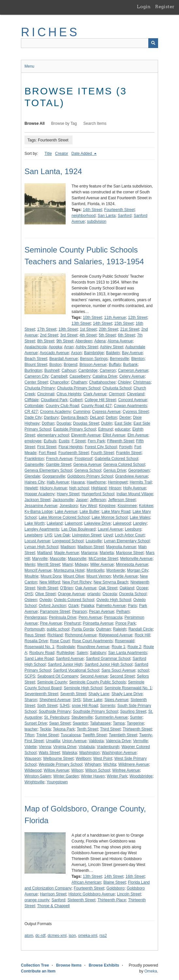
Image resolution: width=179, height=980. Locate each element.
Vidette (31, 747)
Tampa (119, 723)
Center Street (36, 382)
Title (48, 154)
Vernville (140, 741)
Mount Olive (74, 576)
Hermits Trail (141, 482)
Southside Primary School (95, 711)
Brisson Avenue (93, 365)
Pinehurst (72, 623)
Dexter (125, 417)
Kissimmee (127, 506)
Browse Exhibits (104, 965)
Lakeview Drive (98, 523)
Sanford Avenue (70, 659)
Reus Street (35, 635)
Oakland (127, 588)
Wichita (110, 764)
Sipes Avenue (116, 700)
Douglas (64, 423)
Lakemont (73, 523)
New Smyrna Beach (111, 582)
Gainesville (34, 465)
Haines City (34, 482)
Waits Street (49, 753)
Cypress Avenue (106, 412)
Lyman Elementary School (127, 541)
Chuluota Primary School (79, 388)
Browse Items (69, 965)
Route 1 (119, 647)
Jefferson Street (122, 500)
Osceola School (133, 594)
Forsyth (125, 447)
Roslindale (66, 647)
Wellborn (83, 759)
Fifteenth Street (121, 441)
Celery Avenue (132, 376)
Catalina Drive (105, 376)
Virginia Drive (65, 747)
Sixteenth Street (81, 900)
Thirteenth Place (112, 900)
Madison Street (91, 547)
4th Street (88, 335)
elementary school (53, 435)
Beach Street (36, 359)
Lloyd (108, 535)
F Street (79, 441)
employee (33, 441)
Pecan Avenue (101, 612)
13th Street (81, 323)
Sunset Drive (36, 723)
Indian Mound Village (135, 494)
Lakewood (122, 523)
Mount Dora (51, 576)
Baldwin (113, 353)
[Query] (89, 43)
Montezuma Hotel (69, 570)
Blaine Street (114, 882)
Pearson (80, 612)
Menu (29, 66)
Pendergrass (36, 617)
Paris (132, 606)
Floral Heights (71, 447)
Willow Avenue (57, 770)
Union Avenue (74, 741)
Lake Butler (90, 512)
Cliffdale (32, 400)
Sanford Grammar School (108, 659)
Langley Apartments (42, 529)
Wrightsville (34, 782)
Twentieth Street (123, 735)
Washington (89, 753)
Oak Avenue (86, 588)
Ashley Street (112, 347)
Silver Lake (93, 700)
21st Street (130, 329)
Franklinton (34, 459)
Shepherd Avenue (55, 700)
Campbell (59, 376)
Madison (68, 547)
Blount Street (36, 365)
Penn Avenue (90, 617)
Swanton (80, 723)
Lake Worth (34, 523)
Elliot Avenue (114, 435)
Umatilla (53, 741)
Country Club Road (62, 406)
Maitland (45, 553)
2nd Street (49, 335)
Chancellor (59, 382)
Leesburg (133, 529)
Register (165, 7)
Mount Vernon (98, 576)
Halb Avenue (58, 482)
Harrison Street (53, 894)
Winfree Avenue (126, 770)
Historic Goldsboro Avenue (92, 894)
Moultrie (32, 576)
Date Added (82, 154)
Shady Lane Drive (127, 694)
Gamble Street (58, 465)
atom (29, 936)
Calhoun (69, 370)
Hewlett (31, 488)
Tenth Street (87, 729)
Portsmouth (34, 629)
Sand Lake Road (39, 659)
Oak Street (108, 588)
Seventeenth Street (41, 694)
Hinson (115, 488)
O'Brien (67, 588)
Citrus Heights (69, 394)
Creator (62, 154)
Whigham (93, 764)
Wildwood (33, 770)
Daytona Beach (74, 417)
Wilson (77, 770)
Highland (99, 488)
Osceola (110, 594)
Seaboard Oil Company (58, 676)
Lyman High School (41, 547)
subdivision (97, 221)
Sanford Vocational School (76, 670)
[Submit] (153, 43)
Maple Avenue (67, 553)
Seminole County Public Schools (98, 682)
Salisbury (98, 653)
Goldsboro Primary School (90, 476)
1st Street (88, 329)
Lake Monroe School (109, 517)
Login (144, 7)
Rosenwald (125, 641)
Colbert (76, 400)
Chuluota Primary (40, 388)
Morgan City (138, 570)
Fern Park (96, 441)
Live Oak (62, 535)
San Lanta (107, 216)
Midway (81, 564)
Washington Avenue (119, 753)
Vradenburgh (108, 747)
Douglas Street (86, 423)
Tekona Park (64, 729)
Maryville (40, 559)
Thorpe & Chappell (53, 906)
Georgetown (139, 470)
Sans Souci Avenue (118, 670)
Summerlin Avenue (112, 717)
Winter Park (117, 776)
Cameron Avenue (133, 370)
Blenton (138, 359)
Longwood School (68, 541)
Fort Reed (47, 453)
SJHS (65, 706)
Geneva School (88, 470)
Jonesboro (69, 506)
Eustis (64, 441)
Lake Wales (140, 517)
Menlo (30, 564)
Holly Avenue (135, 488)
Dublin (107, 423)
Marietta (107, 553)
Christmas (142, 382)
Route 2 (134, 647)
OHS (29, 594)
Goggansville (54, 476)
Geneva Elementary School (48, 470)
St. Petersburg (57, 717)
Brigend (70, 365)
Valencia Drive (118, 741)
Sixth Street (47, 706)
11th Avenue (115, 318)
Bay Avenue (132, 353)
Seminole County (52, 682)
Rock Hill (142, 635)
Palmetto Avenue (111, 606)
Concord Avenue (133, 400)
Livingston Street (86, 535)
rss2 (103, 936)
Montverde (116, 570)
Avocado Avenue (55, 353)
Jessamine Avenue (41, 506)
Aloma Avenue (120, 341)
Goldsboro (115, 888)
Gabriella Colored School (116, 459)
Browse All (35, 123)
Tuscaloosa (71, 735)
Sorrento (107, 706)
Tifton (29, 735)
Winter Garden (66, 776)
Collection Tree (35, 965)
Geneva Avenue (87, 465)
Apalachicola (36, 347)
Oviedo (45, 600)
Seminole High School (83, 688)
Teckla (45, 729)
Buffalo (115, 365)
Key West (88, 506)
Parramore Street (55, 612)
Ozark (73, 606)
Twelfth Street (95, 735)
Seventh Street (73, 694)
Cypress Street (136, 412)
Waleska (70, 753)
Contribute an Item (38, 971)
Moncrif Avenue (38, 570)
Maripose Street (130, 553)
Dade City (33, 417)
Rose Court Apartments (92, 641)
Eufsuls (50, 441)
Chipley (124, 382)
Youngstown (57, 782)
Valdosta (96, 741)
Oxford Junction (52, 606)
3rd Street (69, 335)
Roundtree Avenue (93, 647)
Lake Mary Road (116, 512)
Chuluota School (117, 388)
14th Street (92, 210)
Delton (112, 417)
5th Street (107, 335)
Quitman (103, 629)
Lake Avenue (66, 512)
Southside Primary (55, 711)
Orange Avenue (71, 594)
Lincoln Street (129, 894)
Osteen (31, 600)
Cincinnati (46, 394)
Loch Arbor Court (130, 535)
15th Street (124, 323)
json (72, 936)
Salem (82, 653)
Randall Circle (141, 629)
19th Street (68, 329)
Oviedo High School (114, 600)
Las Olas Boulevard (79, 529)
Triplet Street (47, 735)
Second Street (122, 676)
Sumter (136, 717)
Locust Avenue (37, 541)
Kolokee (146, 506)
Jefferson (98, 500)
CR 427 (31, 412)
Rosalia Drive (36, 641)
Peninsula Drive (63, 617)
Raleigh (120, 629)
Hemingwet (118, 482)
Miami (67, 564)
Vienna (45, 747)
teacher (31, 729)
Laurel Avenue (110, 529)
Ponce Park (125, 623)
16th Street (135, 876)
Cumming (81, 412)
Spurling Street (133, 711)
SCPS (30, 676)
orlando (94, 594)
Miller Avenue (102, 564)
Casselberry (80, 376)
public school (58, 629)
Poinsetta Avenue (98, 623)
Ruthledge (65, 653)
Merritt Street (49, 564)
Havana (78, 482)
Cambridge (88, 370)
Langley (140, 523)
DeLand (97, 417)
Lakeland (55, 523)
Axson (76, 353)
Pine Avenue (51, 623)
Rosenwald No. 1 (39, 647)
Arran (69, 347)
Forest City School (101, 447)
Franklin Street (129, 453)
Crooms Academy (55, 412)
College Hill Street (100, 400)
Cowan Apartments (130, 406)
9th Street (65, 341)
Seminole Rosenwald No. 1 (128, 688)
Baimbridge (94, 353)
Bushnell (52, 370)
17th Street (47, 329)
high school (79, 488)
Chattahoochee (102, 382)
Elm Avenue (138, 435)
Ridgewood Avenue (115, 635)
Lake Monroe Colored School (64, 517)
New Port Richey (77, 582)
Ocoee (142, 588)
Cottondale (34, 406)
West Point (103, 759)
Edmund (105, 429)
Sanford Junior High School (108, 664)
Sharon (31, 700)
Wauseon (33, 759)
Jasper (82, 500)
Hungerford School (98, 494)
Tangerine (135, 723)
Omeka (151, 971)
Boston (55, 365)
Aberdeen (84, 341)
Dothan (48, 423)
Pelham (123, 612)
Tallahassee (100, 723)
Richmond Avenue (81, 635)
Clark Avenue (95, 394)
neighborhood (83, 216)
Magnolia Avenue (121, 547)
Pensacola (113, 617)
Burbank (130, 365)
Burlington (33, 370)
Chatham (79, 382)
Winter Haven (93, 776)
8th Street (46, 341)
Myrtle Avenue (125, 576)
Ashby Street (87, 347)
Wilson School (98, 770)
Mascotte (58, 559)
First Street (47, 447)
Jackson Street (37, 500)
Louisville (94, 541)
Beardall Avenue (64, 359)
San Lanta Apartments (128, 653)
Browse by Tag (64, 123)
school (143, 670)
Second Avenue (94, 676)
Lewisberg (33, 535)
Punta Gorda (83, 629)
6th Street (126, 335)
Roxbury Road (42, 653)
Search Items (95, 123)
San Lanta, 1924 (53, 171)
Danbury (51, 417)
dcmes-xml (57, 936)
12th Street (138, 318)
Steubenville (82, 717)
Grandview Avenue (132, 476)
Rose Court (60, 641)
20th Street (109, 329)
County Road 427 (96, 406)
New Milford (49, 582)
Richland (55, 635)
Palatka (88, 606)
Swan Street (60, 723)
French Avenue (59, 459)
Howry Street (68, 494)
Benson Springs (94, 359)
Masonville (77, 559)
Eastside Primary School (75, 429)
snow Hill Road (85, 706)
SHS (77, 700)
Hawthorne (96, 482)
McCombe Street (103, 559)
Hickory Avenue (53, 488)
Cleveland (135, 394)
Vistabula (86, 747)
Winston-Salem (38, 776)
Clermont (117, 394)
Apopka (55, 347)
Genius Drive (115, 470)
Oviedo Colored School (74, 600)
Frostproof (83, 459)
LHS (48, 535)
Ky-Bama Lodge (39, 512)
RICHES (50, 32)
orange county (37, 900)
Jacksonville (63, 500)
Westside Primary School (60, 764)
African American (86, 882)
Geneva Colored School (124, 465)
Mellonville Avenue (136, 559)
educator (123, 429)
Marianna (89, 553)
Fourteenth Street (119, 210)
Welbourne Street (58, 759)
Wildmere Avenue (134, 764)
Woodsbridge (141, 776)
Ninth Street (48, 588)
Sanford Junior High (65, 664)
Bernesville (119, 359)
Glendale (32, 476)
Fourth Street (102, 453)
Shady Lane (99, 694)
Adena (100, 341)
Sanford (124, 216)
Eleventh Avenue (86, 435)
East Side (123, 423)
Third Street (110, 729)
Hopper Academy (40, 494)
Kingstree (107, 506)
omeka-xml (88, 936)
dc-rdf (40, 936)
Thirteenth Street (137, 729)
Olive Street (46, 594)
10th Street (92, 318)
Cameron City (36, 376)
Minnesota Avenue (132, 564)
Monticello (95, 570)
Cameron (108, 370)
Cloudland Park (54, 400)
